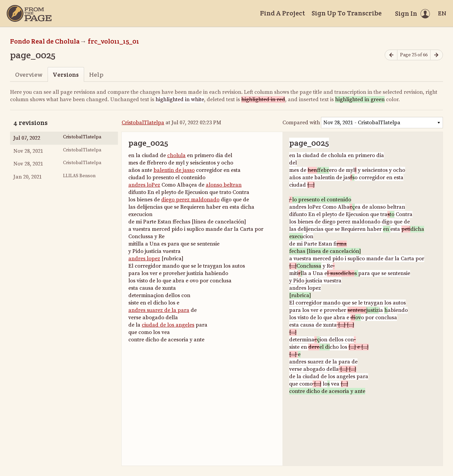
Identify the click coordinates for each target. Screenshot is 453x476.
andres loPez (144, 185)
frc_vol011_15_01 (113, 41)
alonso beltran (224, 185)
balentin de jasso (174, 170)
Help (96, 75)
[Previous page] (391, 55)
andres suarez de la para (159, 310)
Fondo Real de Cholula (45, 41)
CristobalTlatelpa (143, 123)
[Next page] (437, 55)
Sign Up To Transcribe (347, 13)
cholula (176, 155)
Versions (66, 75)
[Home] (29, 13)
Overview (29, 75)
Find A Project (282, 13)
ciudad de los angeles (168, 325)
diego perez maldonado (190, 200)
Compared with (301, 123)
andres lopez (144, 259)
